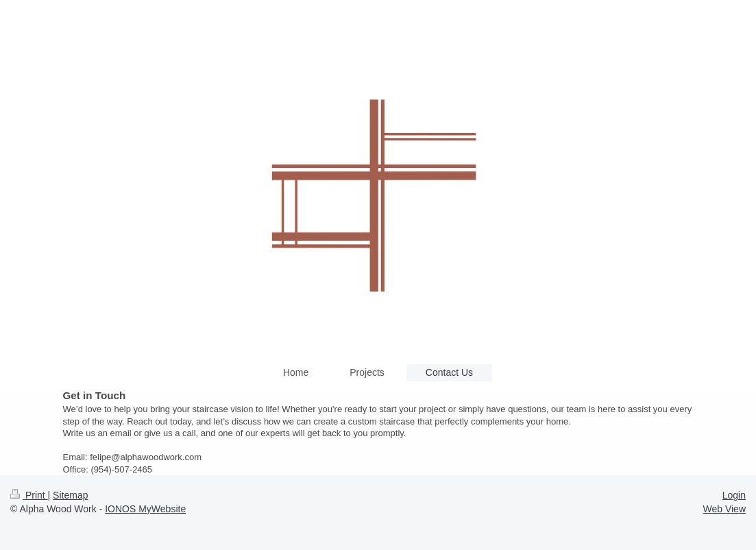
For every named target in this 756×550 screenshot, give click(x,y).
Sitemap (70, 495)
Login (734, 495)
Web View (724, 509)
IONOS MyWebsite (145, 509)
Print (29, 495)
